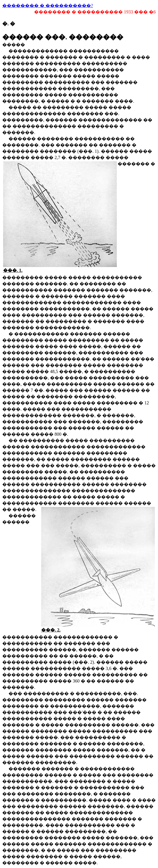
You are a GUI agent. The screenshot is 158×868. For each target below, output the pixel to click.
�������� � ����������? (48, 6)
